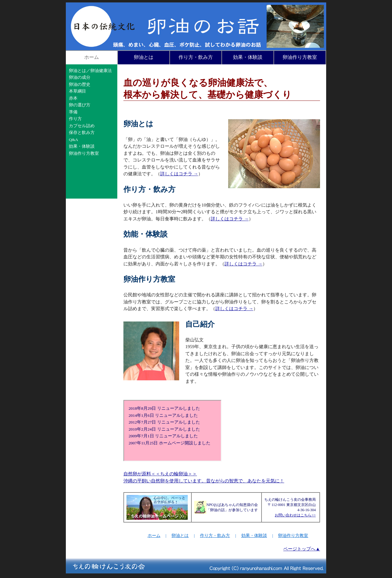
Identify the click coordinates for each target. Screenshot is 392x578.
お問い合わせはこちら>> (295, 515)
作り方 (75, 119)
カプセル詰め (82, 126)
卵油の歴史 (80, 84)
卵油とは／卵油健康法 (90, 71)
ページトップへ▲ (302, 549)
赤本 (73, 98)
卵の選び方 (80, 105)
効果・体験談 (248, 57)
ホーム (92, 57)
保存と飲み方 (82, 133)
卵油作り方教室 (300, 57)
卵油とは (144, 57)
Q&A (73, 140)
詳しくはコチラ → (179, 174)
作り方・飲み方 (196, 57)
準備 (73, 112)
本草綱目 (77, 91)
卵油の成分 (80, 77)
